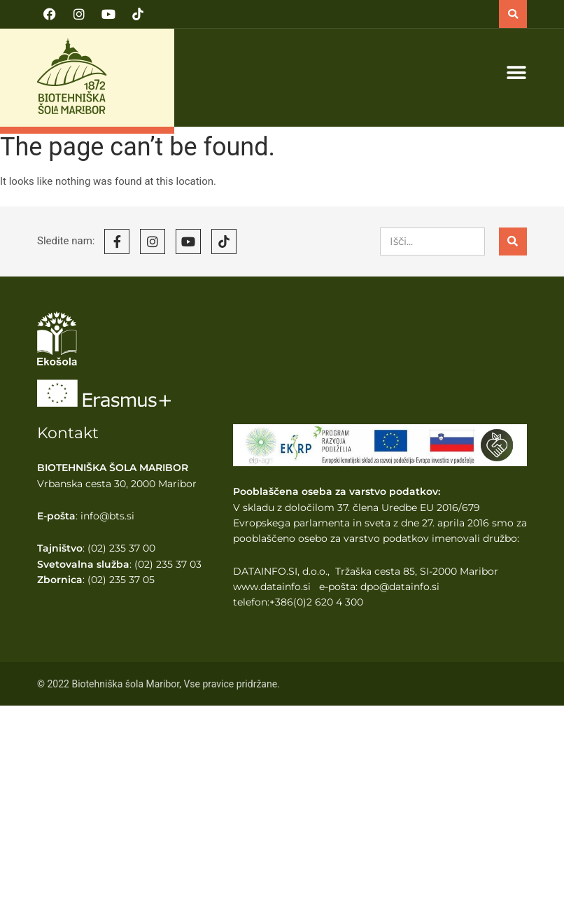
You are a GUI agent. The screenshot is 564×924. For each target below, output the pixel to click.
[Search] (513, 241)
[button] (513, 14)
